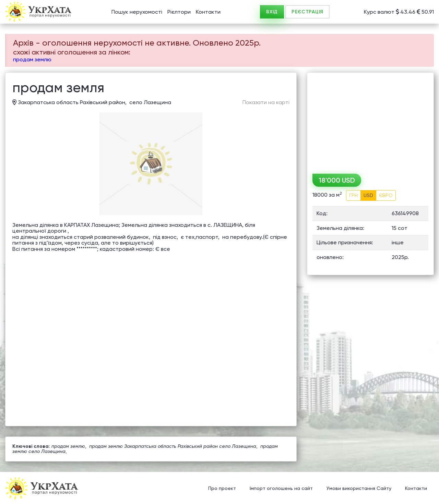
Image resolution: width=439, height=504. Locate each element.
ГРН (353, 195)
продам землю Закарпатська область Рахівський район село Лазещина (173, 446)
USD (368, 195)
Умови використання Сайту (359, 489)
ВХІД (272, 12)
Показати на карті (266, 102)
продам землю (32, 59)
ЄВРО (386, 195)
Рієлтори (179, 12)
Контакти (208, 12)
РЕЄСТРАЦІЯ (307, 12)
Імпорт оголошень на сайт (281, 489)
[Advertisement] (370, 121)
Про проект (222, 489)
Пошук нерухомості (137, 12)
